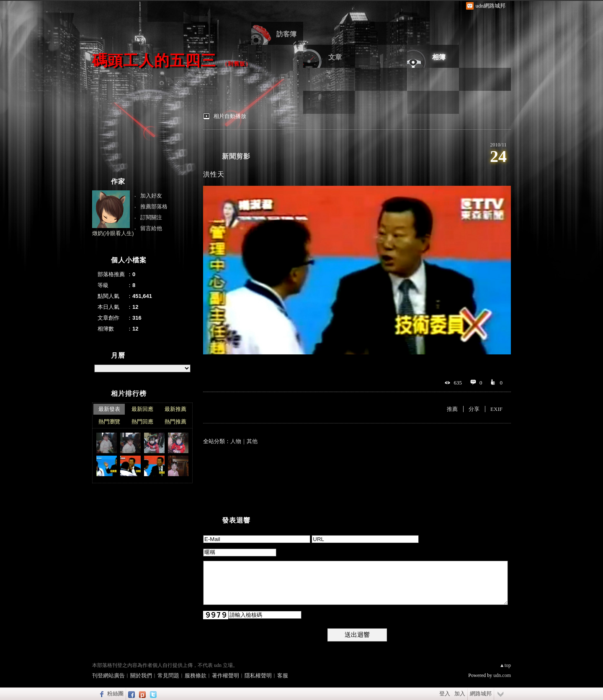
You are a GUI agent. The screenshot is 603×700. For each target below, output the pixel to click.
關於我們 (141, 676)
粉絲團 (115, 694)
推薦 (452, 409)
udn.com (502, 675)
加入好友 (151, 196)
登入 (445, 694)
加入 (460, 694)
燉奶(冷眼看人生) (113, 233)
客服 (283, 676)
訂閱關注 (151, 217)
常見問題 (168, 676)
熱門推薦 (175, 422)
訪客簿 (286, 34)
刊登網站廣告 (108, 676)
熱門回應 (142, 422)
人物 (236, 441)
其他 (252, 441)
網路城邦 (481, 694)
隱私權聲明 (258, 676)
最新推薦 (175, 409)
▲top (505, 665)
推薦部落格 (154, 206)
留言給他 (151, 228)
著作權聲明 (225, 676)
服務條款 (196, 676)
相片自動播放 (230, 116)
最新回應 (142, 409)
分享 (474, 409)
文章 (335, 57)
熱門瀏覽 (109, 422)
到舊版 (237, 64)
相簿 (439, 57)
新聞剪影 (236, 156)
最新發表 (109, 409)
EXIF (496, 409)
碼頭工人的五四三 (154, 60)
